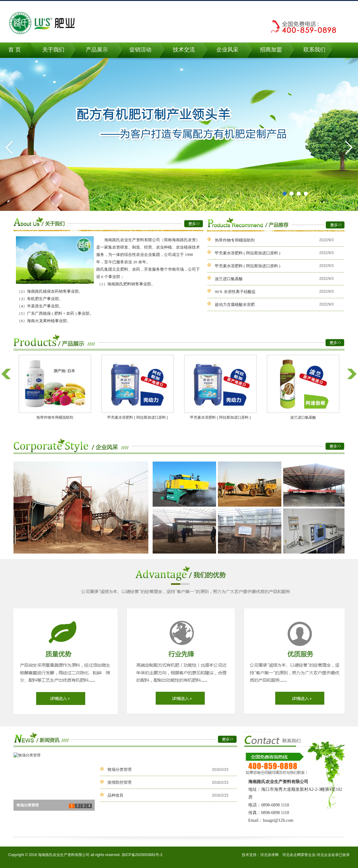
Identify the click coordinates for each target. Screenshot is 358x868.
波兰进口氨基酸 (229, 279)
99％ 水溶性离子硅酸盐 (235, 292)
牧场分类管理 (120, 769)
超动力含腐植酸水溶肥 (235, 305)
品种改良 (116, 795)
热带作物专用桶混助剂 (235, 240)
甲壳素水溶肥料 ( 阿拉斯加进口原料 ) (248, 253)
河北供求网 (269, 855)
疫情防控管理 (120, 782)
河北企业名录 (328, 855)
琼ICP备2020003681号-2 (142, 855)
